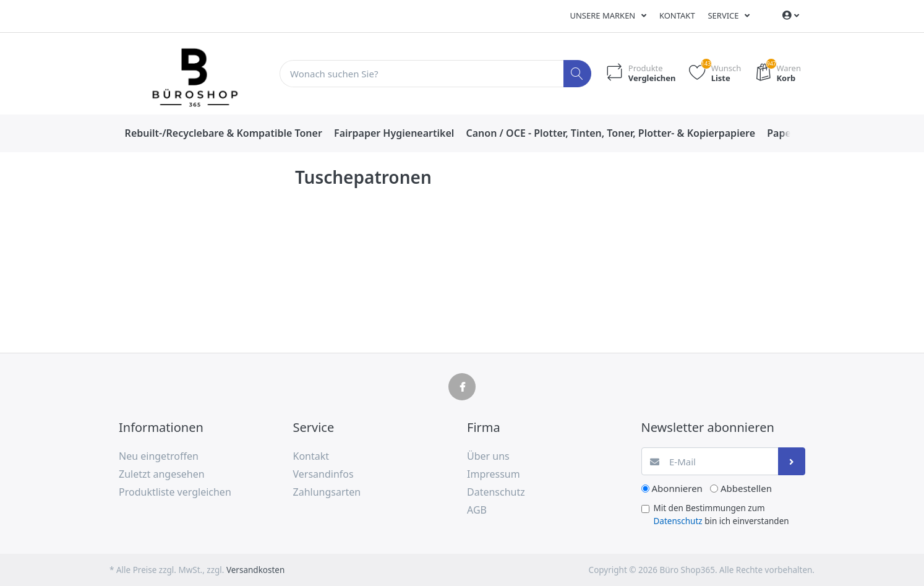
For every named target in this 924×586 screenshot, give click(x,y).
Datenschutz (678, 521)
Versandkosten (255, 570)
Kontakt (677, 15)
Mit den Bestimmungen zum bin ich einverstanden (721, 514)
